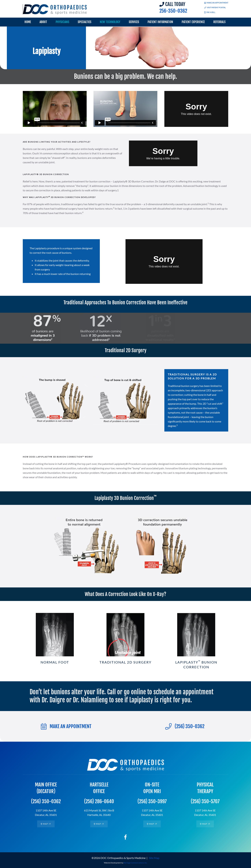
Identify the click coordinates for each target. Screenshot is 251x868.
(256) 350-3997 (152, 801)
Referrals (219, 22)
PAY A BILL (210, 12)
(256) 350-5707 (205, 801)
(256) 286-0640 (99, 801)
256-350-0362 (173, 11)
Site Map (154, 858)
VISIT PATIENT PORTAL (215, 7)
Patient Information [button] (160, 22)
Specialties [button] (84, 22)
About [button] (43, 22)
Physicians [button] (62, 22)
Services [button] (134, 22)
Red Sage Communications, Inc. (135, 863)
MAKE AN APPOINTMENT (216, 3)
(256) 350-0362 (185, 726)
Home (28, 22)
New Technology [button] (110, 22)
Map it (46, 824)
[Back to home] (55, 9)
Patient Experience (193, 22)
